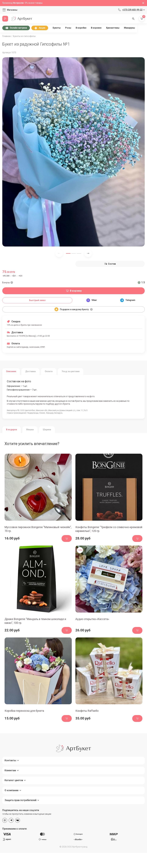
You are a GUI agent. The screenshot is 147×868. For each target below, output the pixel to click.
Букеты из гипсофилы (24, 36)
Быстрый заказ (37, 300)
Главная (6, 36)
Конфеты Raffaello (87, 711)
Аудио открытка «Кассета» (92, 619)
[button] (68, 253)
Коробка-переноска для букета (24, 711)
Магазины (12, 10)
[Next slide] (88, 253)
